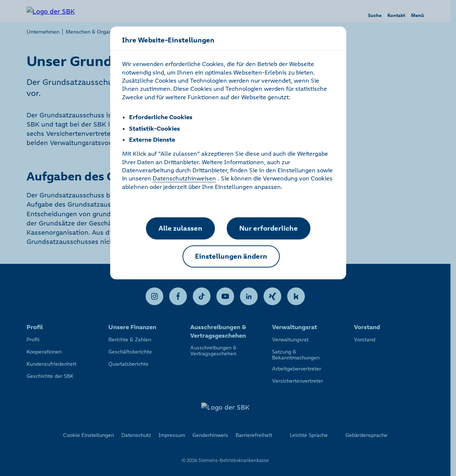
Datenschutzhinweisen (184, 178)
